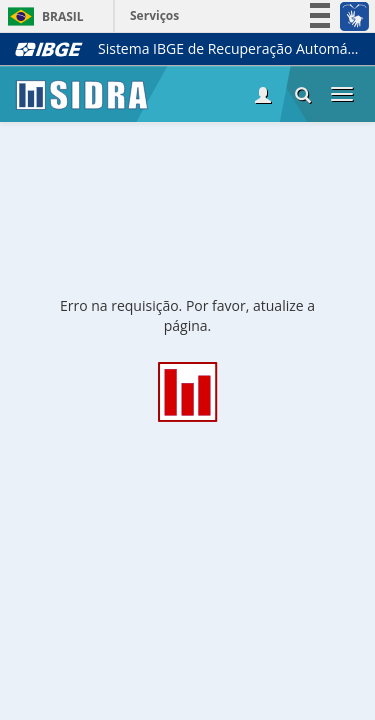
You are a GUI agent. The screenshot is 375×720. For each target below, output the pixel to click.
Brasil (42, 16)
